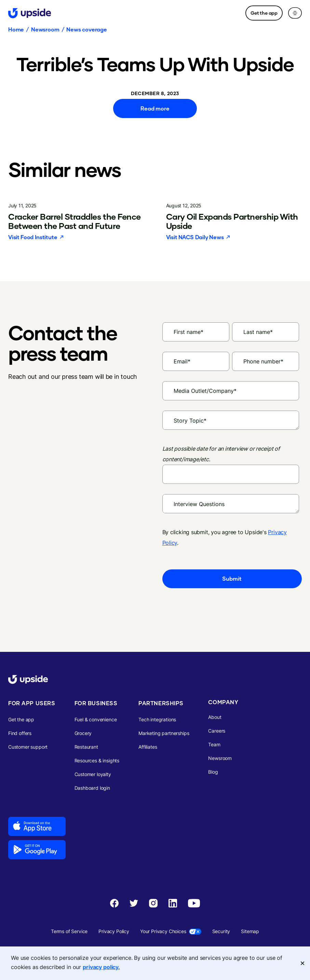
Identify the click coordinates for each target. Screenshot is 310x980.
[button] (295, 13)
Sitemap (250, 931)
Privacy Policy (114, 931)
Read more (155, 108)
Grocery (83, 733)
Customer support (28, 747)
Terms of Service (69, 931)
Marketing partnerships (164, 733)
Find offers (20, 733)
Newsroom (45, 29)
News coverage (87, 29)
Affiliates (148, 747)
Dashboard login (92, 788)
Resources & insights (97, 760)
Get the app (264, 13)
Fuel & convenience (96, 719)
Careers (217, 731)
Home (16, 29)
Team (214, 744)
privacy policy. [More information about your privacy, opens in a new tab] (101, 967)
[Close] (302, 963)
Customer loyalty (93, 774)
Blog (213, 772)
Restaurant (86, 747)
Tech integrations (157, 719)
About (215, 717)
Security (221, 931)
